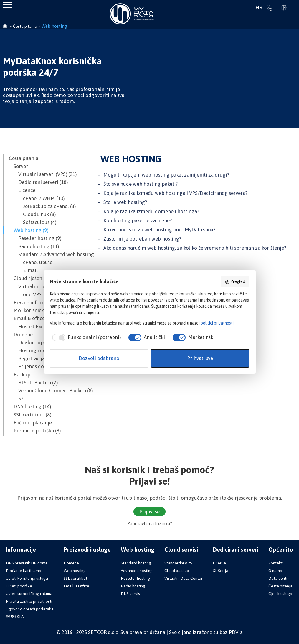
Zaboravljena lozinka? (150, 524)
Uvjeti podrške (19, 586)
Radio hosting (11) (34, 246)
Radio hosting (133, 586)
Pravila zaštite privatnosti (29, 601)
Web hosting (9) (29, 230)
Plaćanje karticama (24, 571)
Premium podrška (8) (35, 431)
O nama (275, 571)
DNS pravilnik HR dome (27, 563)
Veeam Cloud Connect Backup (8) (51, 391)
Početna (5, 27)
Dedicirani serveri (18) (38, 182)
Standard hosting (136, 563)
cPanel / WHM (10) (37, 198)
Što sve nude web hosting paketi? (141, 184)
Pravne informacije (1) (36, 302)
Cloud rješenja (28, 278)
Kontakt (275, 563)
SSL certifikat (75, 578)
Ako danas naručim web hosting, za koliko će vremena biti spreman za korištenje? (195, 248)
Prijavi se (284, 8)
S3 (16, 398)
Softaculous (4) (33, 222)
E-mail (23, 270)
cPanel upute (31, 262)
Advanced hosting (137, 571)
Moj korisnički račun (34, 310)
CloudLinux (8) (32, 214)
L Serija (219, 563)
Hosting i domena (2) (37, 350)
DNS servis (130, 594)
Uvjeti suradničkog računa (29, 594)
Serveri (19, 166)
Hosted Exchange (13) (38, 327)
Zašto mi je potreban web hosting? (142, 239)
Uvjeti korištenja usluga (27, 578)
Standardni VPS (178, 563)
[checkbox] (85, 337)
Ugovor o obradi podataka (30, 609)
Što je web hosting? (125, 202)
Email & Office (76, 586)
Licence (22, 190)
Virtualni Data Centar (184, 578)
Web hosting (75, 571)
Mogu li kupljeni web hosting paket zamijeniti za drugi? (166, 175)
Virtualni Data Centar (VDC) (44, 286)
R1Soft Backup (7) (33, 383)
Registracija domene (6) (40, 358)
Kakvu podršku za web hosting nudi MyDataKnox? (159, 230)
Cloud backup (177, 571)
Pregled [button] (235, 282)
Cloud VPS (25, 294)
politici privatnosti (217, 323)
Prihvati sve (200, 358)
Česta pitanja (24, 158)
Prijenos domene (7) (36, 366)
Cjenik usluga (280, 594)
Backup (20, 375)
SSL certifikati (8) (30, 415)
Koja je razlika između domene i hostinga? (151, 211)
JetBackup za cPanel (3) (42, 206)
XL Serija (220, 571)
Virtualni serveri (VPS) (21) (43, 174)
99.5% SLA (15, 617)
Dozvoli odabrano (99, 358)
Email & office (27, 318)
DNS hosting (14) (30, 406)
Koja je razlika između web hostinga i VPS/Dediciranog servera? (175, 193)
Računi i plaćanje (30, 423)
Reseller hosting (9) (35, 238)
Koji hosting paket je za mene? (138, 220)
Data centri (279, 578)
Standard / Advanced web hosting (51, 254)
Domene (21, 335)
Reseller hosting (135, 578)
